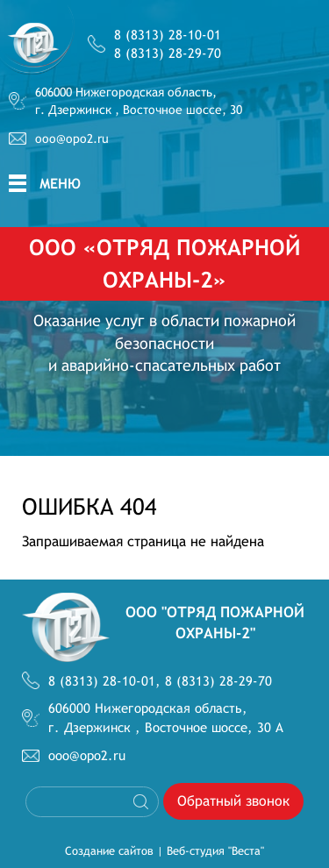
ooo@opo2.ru (72, 139)
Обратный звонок (233, 801)
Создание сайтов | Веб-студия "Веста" (164, 851)
